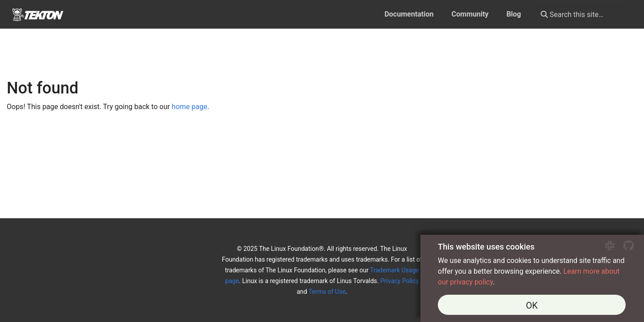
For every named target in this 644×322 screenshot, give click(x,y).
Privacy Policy (399, 281)
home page (190, 107)
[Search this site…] (581, 14)
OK (532, 305)
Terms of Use (327, 292)
